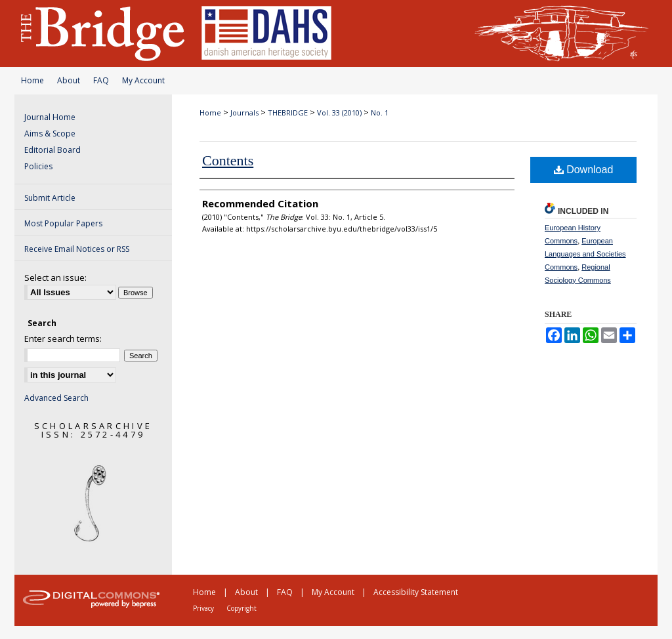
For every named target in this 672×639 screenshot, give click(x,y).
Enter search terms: (63, 339)
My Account (143, 80)
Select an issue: (55, 278)
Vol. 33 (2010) (339, 113)
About (69, 80)
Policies (38, 166)
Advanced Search (56, 398)
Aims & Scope (50, 134)
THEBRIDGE (288, 113)
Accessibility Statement (416, 592)
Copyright (241, 608)
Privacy (203, 608)
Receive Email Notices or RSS (77, 249)
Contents (228, 160)
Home (32, 80)
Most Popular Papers (63, 223)
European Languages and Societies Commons (585, 254)
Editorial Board (52, 150)
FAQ (101, 80)
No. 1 (380, 113)
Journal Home (50, 117)
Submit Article (50, 198)
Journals (244, 113)
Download (584, 170)
